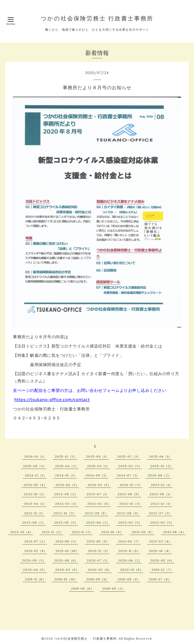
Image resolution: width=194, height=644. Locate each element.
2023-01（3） (131, 504)
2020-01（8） (132, 570)
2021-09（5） (143, 532)
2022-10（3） (65, 513)
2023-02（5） (99, 504)
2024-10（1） (66, 475)
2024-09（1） (97, 475)
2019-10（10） (66, 579)
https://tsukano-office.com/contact (52, 400)
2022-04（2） (98, 522)
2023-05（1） (161, 494)
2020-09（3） (34, 560)
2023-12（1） (162, 485)
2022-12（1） (161, 504)
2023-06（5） (129, 494)
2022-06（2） (34, 522)
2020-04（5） (35, 570)
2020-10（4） (160, 551)
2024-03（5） (99, 485)
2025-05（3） (35, 466)
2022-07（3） (160, 513)
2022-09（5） (96, 513)
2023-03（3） (67, 504)
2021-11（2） (82, 532)
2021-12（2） (52, 532)
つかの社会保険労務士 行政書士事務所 (97, 18)
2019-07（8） (160, 579)
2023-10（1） (35, 494)
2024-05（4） (35, 485)
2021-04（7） (129, 541)
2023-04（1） (35, 504)
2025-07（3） (129, 456)
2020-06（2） (130, 560)
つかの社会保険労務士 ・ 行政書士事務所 (85, 638)
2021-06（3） (67, 541)
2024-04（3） (67, 485)
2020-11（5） (129, 551)
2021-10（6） (112, 532)
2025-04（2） (67, 466)
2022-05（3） (66, 522)
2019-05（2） (114, 588)
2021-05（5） (98, 541)
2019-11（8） (35, 579)
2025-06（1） (160, 456)
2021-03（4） (160, 541)
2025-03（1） (98, 466)
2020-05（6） (162, 560)
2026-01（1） (35, 456)
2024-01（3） (131, 485)
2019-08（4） (129, 579)
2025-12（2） (66, 456)
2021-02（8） (36, 551)
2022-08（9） (129, 513)
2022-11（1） (34, 513)
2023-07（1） (98, 494)
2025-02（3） (130, 466)
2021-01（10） (67, 551)
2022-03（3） (130, 522)
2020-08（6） (66, 560)
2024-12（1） (36, 475)
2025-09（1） (97, 456)
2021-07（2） (36, 541)
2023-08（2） (66, 494)
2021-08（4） (174, 532)
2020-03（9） (67, 570)
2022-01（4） (22, 532)
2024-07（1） (128, 475)
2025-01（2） (162, 466)
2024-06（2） (160, 475)
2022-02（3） (162, 522)
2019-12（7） (162, 570)
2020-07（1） (98, 560)
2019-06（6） (82, 588)
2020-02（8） (100, 570)
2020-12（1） (99, 551)
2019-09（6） (98, 579)
